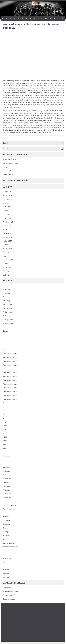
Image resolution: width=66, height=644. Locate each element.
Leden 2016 (7, 275)
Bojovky (6, 331)
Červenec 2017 (8, 233)
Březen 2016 (7, 267)
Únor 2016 (7, 271)
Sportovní (6, 520)
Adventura (7, 289)
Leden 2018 (7, 218)
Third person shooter (10, 547)
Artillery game (8, 312)
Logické (6, 422)
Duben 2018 (7, 211)
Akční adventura (9, 304)
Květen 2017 (7, 241)
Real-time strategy (9, 505)
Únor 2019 (7, 203)
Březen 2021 (7, 196)
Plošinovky (7, 467)
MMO (5, 437)
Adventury (7, 297)
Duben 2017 (7, 245)
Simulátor (6, 517)
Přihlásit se (7, 588)
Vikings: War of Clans (10, 163)
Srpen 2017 (7, 230)
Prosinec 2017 (8, 222)
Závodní (6, 570)
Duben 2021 (7, 192)
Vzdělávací (7, 558)
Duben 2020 (7, 199)
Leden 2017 (7, 256)
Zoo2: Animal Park (9, 160)
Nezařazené (7, 456)
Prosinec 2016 (8, 260)
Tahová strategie (9, 543)
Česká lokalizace (9, 599)
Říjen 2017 (7, 226)
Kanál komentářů (9, 595)
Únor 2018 (7, 214)
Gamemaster (33, 10)
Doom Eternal (8, 175)
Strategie (6, 528)
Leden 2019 (7, 207)
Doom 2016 (7, 171)
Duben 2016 (7, 264)
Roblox (5, 167)
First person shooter (10, 350)
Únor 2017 (7, 252)
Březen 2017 (7, 249)
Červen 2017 (7, 237)
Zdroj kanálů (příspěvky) (11, 591)
